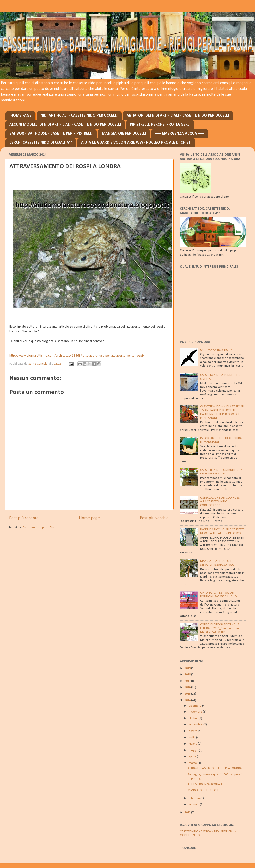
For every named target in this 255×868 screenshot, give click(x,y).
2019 (188, 668)
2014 (188, 700)
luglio (192, 738)
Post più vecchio (154, 518)
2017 (188, 681)
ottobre (194, 718)
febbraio (194, 798)
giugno (193, 744)
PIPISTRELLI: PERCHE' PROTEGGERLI (160, 125)
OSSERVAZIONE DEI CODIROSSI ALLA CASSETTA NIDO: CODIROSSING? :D (220, 502)
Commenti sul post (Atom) (40, 528)
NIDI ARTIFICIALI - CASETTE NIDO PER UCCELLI (79, 116)
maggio (194, 750)
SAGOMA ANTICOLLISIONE (217, 350)
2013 (188, 813)
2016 (188, 687)
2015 (188, 694)
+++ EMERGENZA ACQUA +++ (180, 134)
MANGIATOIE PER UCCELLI (124, 134)
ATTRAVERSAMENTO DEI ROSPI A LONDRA (215, 768)
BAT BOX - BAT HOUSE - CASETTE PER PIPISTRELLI (51, 134)
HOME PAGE (21, 116)
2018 (188, 675)
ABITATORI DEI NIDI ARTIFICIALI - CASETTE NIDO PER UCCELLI (178, 116)
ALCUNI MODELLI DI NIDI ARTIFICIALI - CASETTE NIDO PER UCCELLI (65, 125)
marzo (193, 763)
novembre (196, 712)
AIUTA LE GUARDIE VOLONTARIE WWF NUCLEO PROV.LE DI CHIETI (136, 143)
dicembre (195, 706)
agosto (193, 731)
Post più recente (24, 518)
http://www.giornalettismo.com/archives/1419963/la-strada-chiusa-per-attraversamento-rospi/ (77, 356)
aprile (193, 757)
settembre (196, 725)
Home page (89, 518)
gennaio (194, 805)
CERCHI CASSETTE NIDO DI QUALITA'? (41, 143)
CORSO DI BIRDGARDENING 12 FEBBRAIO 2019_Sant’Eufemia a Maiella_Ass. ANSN (221, 628)
